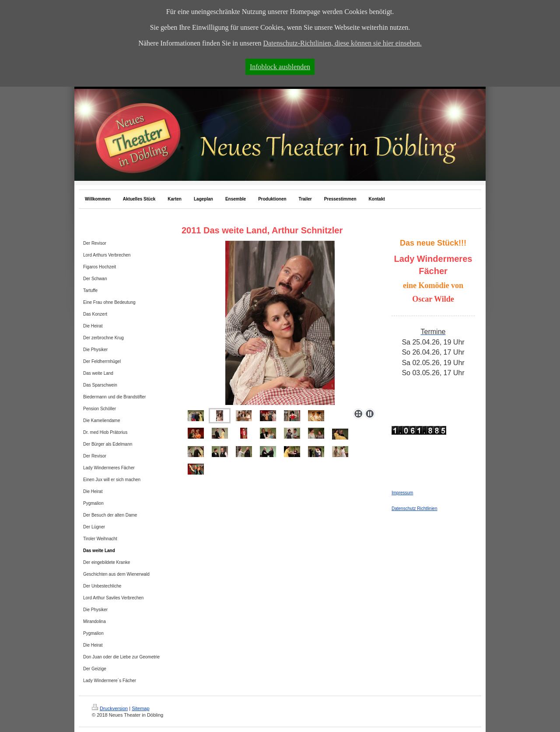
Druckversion (110, 708)
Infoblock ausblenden (280, 67)
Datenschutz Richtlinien (415, 509)
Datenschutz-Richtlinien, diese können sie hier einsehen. (343, 43)
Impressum (402, 493)
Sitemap (140, 708)
